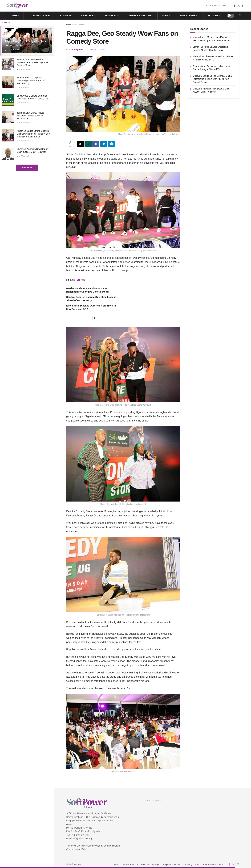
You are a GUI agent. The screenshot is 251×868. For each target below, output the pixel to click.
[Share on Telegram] (112, 144)
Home (69, 25)
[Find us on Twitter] (234, 864)
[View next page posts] (95, 318)
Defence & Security (140, 16)
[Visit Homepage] (18, 6)
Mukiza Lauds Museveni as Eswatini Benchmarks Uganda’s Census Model (33, 62)
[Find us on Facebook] (229, 864)
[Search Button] (240, 16)
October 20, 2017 (97, 50)
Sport (166, 16)
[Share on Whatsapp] (88, 144)
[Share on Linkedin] (104, 144)
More (213, 16)
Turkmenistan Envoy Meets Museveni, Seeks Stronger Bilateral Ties (30, 116)
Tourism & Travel (39, 16)
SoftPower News (75, 864)
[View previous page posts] (89, 318)
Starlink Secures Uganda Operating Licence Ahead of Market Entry (31, 81)
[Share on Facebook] (96, 144)
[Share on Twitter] (80, 144)
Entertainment (189, 16)
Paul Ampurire (76, 50)
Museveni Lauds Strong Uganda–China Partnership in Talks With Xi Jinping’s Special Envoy (34, 134)
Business (66, 16)
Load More (27, 168)
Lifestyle (87, 16)
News (16, 16)
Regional (110, 16)
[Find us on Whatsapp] (238, 864)
